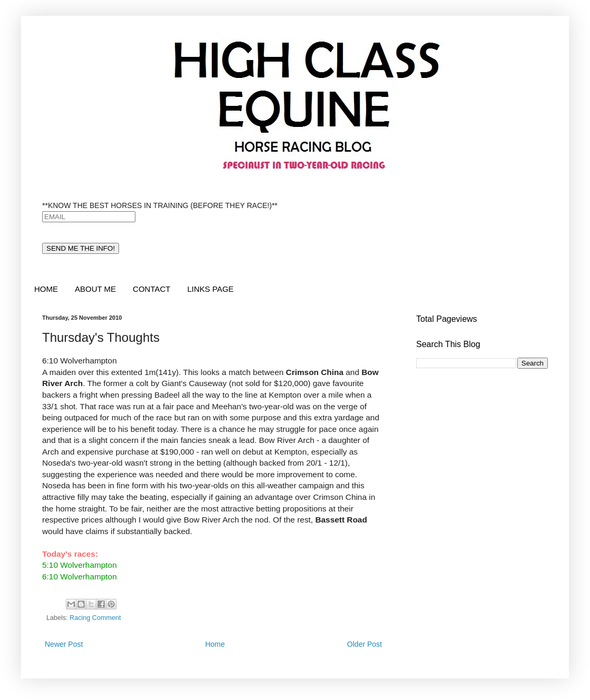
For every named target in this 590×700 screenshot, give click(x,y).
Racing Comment (95, 618)
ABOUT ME (95, 289)
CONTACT (151, 289)
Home (215, 644)
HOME (46, 289)
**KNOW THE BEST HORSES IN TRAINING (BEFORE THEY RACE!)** (160, 205)
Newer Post (64, 644)
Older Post (365, 644)
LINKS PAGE (210, 289)
